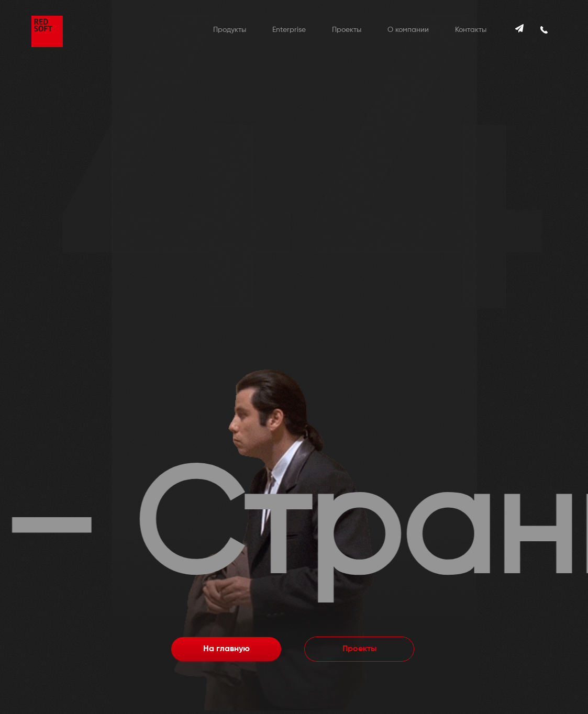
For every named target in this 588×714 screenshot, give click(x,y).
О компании (408, 30)
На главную (226, 649)
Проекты (347, 30)
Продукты (230, 30)
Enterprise (289, 30)
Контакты (471, 30)
